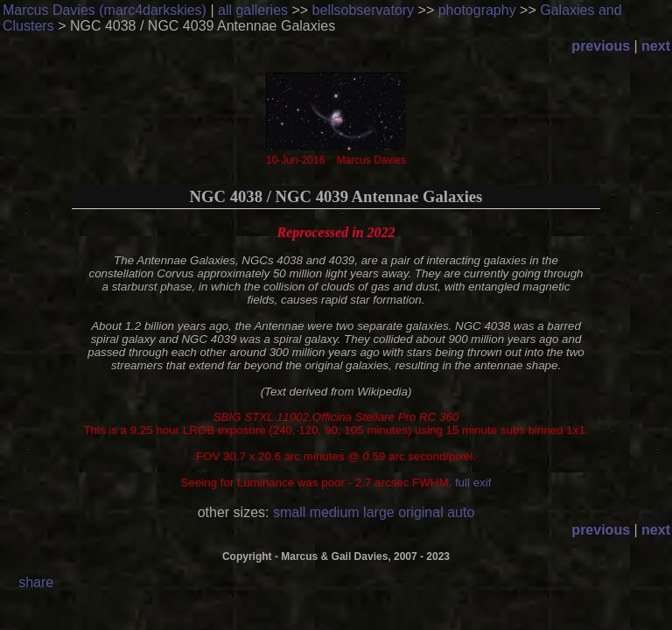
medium (335, 512)
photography (477, 10)
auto (461, 512)
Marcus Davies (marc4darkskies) (105, 10)
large (379, 512)
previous (601, 46)
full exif (473, 483)
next (656, 46)
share (36, 582)
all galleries (253, 10)
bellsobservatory (364, 10)
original (421, 512)
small (289, 512)
